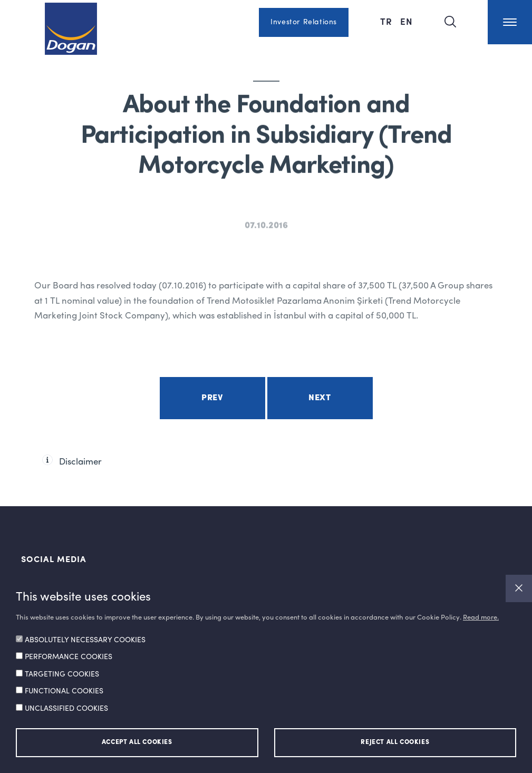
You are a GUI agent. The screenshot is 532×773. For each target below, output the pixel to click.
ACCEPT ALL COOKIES (137, 742)
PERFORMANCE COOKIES (69, 657)
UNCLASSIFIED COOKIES (66, 709)
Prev (212, 398)
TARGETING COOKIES (62, 674)
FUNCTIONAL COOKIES (64, 691)
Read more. (481, 618)
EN (407, 21)
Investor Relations (304, 22)
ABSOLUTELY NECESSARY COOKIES (85, 640)
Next (320, 398)
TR (388, 21)
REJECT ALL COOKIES (395, 742)
